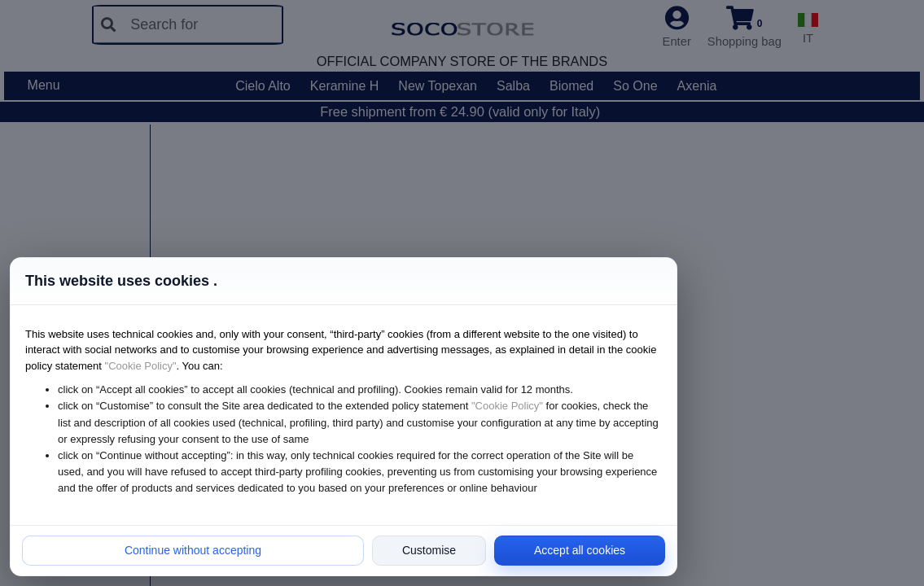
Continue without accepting (193, 550)
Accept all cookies (580, 550)
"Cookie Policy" (141, 366)
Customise (429, 550)
